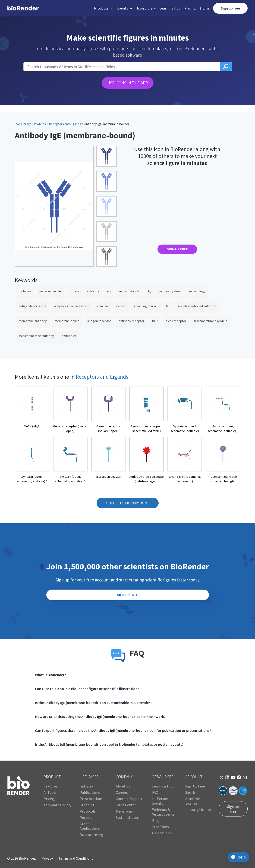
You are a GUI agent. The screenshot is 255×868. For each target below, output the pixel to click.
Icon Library (146, 8)
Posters (86, 817)
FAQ (155, 792)
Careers (122, 792)
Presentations (91, 799)
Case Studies (162, 833)
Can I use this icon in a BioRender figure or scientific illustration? (87, 689)
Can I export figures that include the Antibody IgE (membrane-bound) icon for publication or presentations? (123, 730)
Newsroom (124, 811)
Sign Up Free (195, 786)
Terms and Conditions (76, 858)
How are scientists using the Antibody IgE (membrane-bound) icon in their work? (100, 716)
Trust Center (126, 805)
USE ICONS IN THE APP (128, 83)
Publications (90, 792)
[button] (104, 8)
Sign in (205, 8)
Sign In (191, 792)
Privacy (47, 858)
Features (50, 786)
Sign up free (230, 8)
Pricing (190, 8)
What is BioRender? (50, 675)
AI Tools (50, 792)
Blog (156, 820)
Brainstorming (91, 835)
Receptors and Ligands (65, 124)
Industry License (198, 810)
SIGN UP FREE (177, 249)
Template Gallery (57, 805)
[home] (23, 8)
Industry (86, 786)
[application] (237, 857)
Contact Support (129, 799)
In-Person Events (160, 801)
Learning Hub (170, 8)
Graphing (87, 805)
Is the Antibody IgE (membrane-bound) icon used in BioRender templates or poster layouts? (109, 744)
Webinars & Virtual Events (163, 812)
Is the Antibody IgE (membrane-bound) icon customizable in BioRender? (93, 703)
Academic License (193, 801)
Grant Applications (90, 826)
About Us (123, 786)
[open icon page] (32, 410)
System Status (127, 817)
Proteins (40, 124)
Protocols (88, 811)
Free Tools (161, 827)
